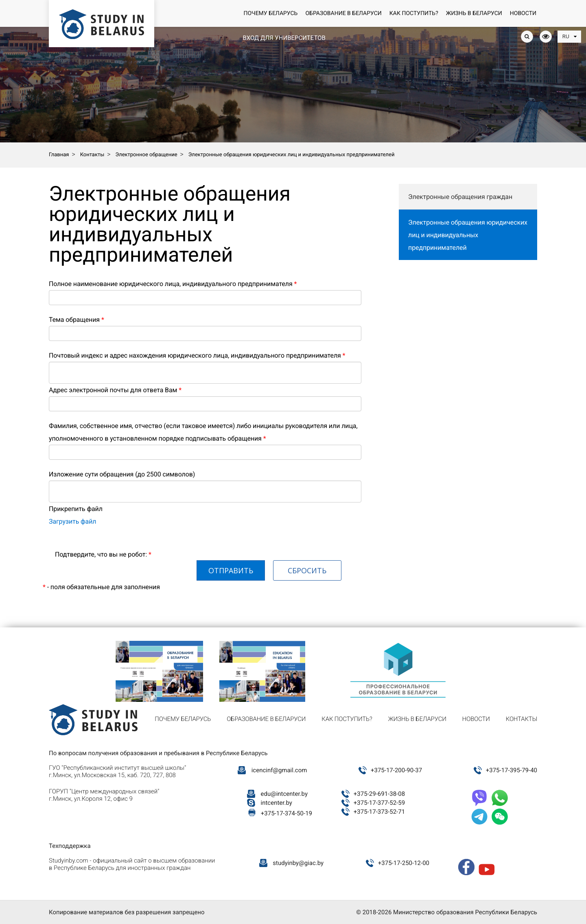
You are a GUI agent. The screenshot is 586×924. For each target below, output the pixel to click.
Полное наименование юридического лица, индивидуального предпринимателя (173, 284)
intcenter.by (277, 803)
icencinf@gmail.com (279, 770)
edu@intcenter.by (284, 794)
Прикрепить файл (76, 509)
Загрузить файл (73, 521)
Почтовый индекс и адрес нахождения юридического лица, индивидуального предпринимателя (197, 355)
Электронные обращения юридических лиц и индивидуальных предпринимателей (468, 235)
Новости (523, 13)
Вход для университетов (284, 38)
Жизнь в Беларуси (474, 13)
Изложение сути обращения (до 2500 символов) (122, 474)
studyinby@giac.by (298, 863)
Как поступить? (414, 13)
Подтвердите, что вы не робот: (103, 554)
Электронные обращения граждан (460, 197)
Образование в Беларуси (343, 13)
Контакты (521, 719)
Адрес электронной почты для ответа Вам (115, 390)
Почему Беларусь (270, 13)
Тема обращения (77, 320)
